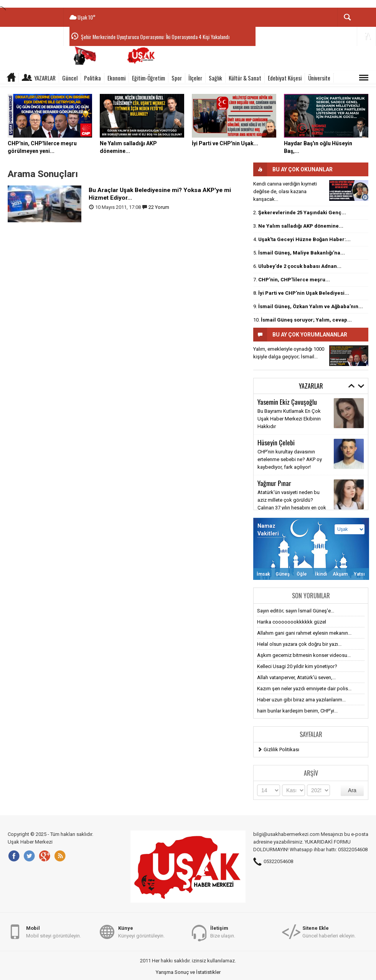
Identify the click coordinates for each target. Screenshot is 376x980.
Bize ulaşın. (223, 932)
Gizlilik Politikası (281, 749)
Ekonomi (116, 78)
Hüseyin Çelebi (276, 442)
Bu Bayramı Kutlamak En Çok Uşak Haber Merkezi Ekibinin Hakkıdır (289, 419)
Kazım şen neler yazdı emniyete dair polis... (304, 689)
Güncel (70, 78)
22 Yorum (159, 207)
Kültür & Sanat (245, 78)
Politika (92, 78)
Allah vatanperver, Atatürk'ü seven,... (296, 677)
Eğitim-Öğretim (148, 78)
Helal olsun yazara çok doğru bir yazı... (299, 644)
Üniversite (319, 78)
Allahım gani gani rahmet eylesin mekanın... (304, 633)
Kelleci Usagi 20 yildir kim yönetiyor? (297, 666)
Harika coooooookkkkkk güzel (292, 622)
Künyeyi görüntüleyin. (141, 932)
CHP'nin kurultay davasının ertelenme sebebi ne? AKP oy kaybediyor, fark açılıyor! (290, 459)
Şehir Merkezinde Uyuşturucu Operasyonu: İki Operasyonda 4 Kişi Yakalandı (155, 37)
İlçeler (195, 78)
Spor (177, 78)
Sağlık (215, 78)
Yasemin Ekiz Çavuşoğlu (287, 402)
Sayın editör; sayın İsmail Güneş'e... (296, 611)
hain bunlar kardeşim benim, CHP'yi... (297, 711)
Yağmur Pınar (274, 483)
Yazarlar (45, 78)
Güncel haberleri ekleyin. (329, 932)
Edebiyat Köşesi (285, 78)
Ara (352, 790)
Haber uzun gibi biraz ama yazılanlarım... (301, 700)
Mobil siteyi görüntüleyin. (54, 932)
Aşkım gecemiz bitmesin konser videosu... (304, 655)
